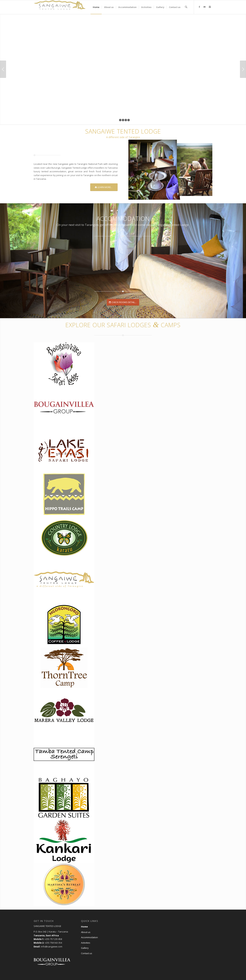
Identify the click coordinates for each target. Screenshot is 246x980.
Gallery (85, 948)
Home (84, 927)
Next (243, 69)
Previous (3, 69)
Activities (86, 943)
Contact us (87, 953)
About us (86, 932)
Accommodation (89, 937)
